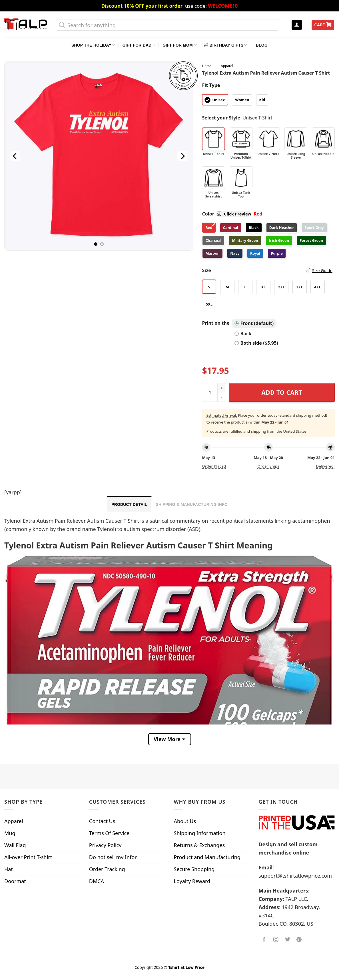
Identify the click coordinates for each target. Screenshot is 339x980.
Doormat (15, 881)
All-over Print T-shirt (28, 857)
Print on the (216, 323)
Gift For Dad (139, 45)
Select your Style (221, 118)
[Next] (182, 156)
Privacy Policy (105, 845)
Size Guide (322, 270)
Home (207, 66)
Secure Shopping (194, 869)
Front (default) (254, 323)
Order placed (214, 466)
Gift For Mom (179, 45)
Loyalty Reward (192, 881)
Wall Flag (15, 845)
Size (267, 271)
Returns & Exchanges (199, 845)
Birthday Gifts (226, 45)
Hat (9, 869)
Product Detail (129, 504)
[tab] (129, 504)
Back (243, 334)
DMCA (97, 881)
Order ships (268, 466)
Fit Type (211, 85)
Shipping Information (200, 833)
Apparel (227, 66)
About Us (185, 821)
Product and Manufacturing (207, 857)
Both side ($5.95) (256, 343)
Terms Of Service (109, 833)
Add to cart (282, 392)
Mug (10, 833)
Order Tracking (107, 869)
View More (167, 739)
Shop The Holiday (93, 45)
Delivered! (325, 466)
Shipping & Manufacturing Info (191, 504)
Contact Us (102, 821)
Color (226, 214)
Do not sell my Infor (113, 857)
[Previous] (15, 156)
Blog (262, 45)
